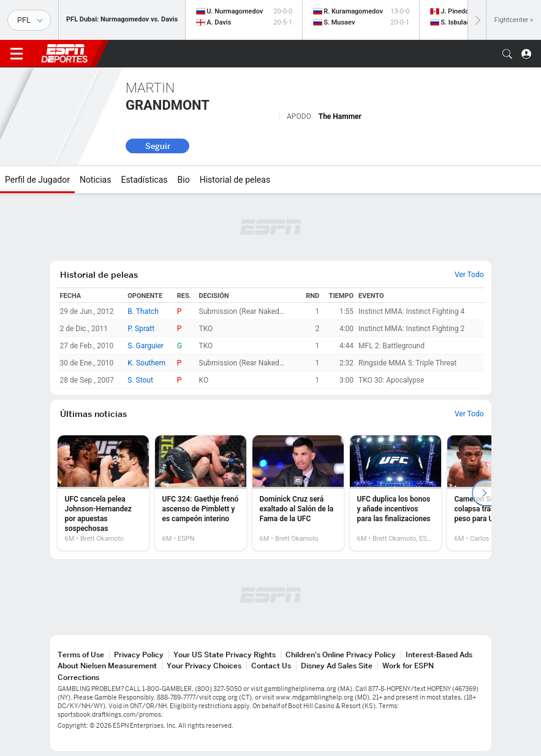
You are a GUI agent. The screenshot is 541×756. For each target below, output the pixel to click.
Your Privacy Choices (204, 666)
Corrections (78, 677)
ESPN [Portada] (64, 53)
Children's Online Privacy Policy (341, 655)
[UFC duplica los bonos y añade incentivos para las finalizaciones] (395, 493)
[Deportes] (29, 20)
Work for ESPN (408, 666)
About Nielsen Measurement (107, 666)
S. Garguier (146, 346)
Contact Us (271, 666)
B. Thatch (143, 311)
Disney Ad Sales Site (337, 666)
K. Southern (146, 363)
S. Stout (140, 380)
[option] (103, 493)
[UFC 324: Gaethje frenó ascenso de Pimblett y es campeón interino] (201, 493)
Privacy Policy (139, 655)
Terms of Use (81, 655)
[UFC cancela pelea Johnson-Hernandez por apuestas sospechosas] (103, 493)
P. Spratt (141, 329)
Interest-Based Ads (439, 655)
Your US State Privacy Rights (225, 655)
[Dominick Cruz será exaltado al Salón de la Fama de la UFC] (298, 493)
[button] (507, 54)
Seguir (158, 146)
